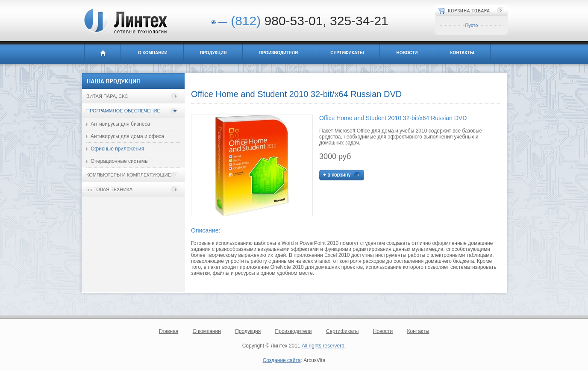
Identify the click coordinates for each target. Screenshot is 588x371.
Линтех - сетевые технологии (125, 21)
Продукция (213, 53)
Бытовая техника (109, 189)
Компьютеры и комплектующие (129, 175)
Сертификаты (347, 53)
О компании (153, 53)
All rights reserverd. (324, 346)
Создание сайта (282, 360)
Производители (278, 53)
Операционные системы (120, 161)
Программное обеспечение (123, 111)
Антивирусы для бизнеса (120, 124)
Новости (407, 53)
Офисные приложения (117, 149)
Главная (103, 54)
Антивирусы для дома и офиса (127, 136)
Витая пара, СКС (107, 96)
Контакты (462, 53)
